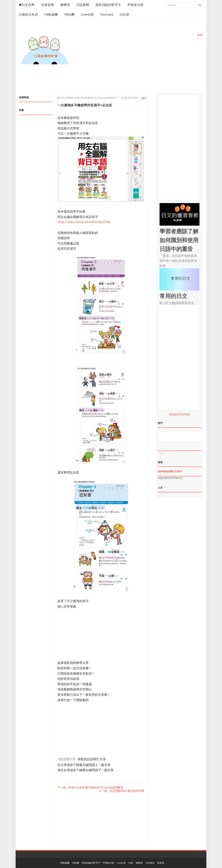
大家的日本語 (28, 14)
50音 (131, 863)
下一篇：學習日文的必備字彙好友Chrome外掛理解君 (90, 788)
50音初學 (48, 5)
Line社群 (87, 14)
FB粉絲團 (51, 14)
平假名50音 (136, 5)
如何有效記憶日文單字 (170, 471)
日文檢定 (150, 863)
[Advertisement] (140, 62)
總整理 (65, 5)
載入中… (164, 453)
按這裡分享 (67, 759)
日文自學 (27, 5)
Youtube (107, 14)
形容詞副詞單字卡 (108, 5)
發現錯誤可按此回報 (180, 414)
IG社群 (124, 14)
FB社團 (69, 14)
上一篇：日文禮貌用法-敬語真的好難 (121, 791)
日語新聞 (83, 5)
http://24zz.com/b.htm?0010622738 (84, 222)
